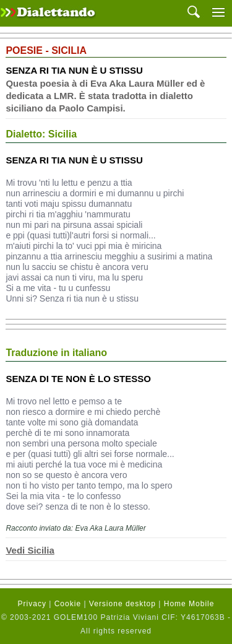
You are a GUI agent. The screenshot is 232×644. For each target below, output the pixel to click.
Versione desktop (122, 604)
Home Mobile (189, 604)
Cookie (68, 604)
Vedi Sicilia (30, 550)
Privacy (32, 604)
